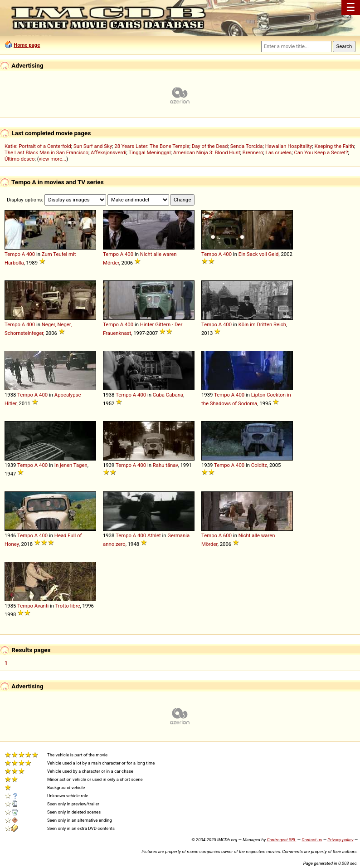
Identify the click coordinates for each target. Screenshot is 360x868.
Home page (27, 45)
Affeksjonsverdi (108, 152)
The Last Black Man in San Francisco (46, 152)
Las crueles (279, 152)
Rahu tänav (165, 465)
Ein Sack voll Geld (259, 254)
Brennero (253, 152)
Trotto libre (68, 606)
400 (31, 254)
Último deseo (19, 159)
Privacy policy (340, 840)
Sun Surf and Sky (93, 146)
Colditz (259, 465)
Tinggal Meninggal (149, 152)
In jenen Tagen (71, 465)
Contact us (312, 840)
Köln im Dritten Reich (262, 324)
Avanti (41, 606)
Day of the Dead (210, 146)
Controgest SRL (281, 840)
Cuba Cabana (168, 395)
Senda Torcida (247, 146)
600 (227, 535)
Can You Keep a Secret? (321, 152)
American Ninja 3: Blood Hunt (207, 152)
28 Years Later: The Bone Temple (152, 146)
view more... (53, 159)
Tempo (12, 254)
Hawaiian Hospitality (289, 146)
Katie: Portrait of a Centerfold (38, 146)
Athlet (154, 535)
